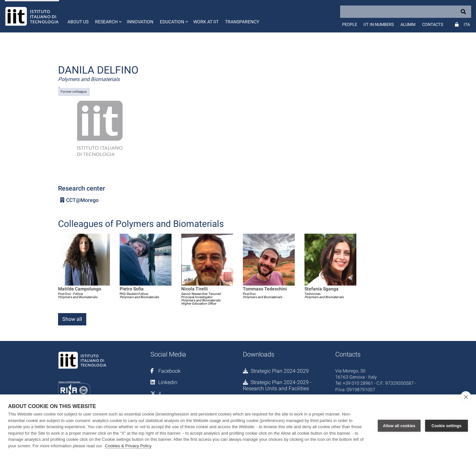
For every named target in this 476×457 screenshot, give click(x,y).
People (350, 24)
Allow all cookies (399, 426)
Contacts (433, 24)
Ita (467, 24)
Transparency (242, 22)
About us (78, 22)
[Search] (406, 12)
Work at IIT (206, 22)
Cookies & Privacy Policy (128, 446)
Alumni (408, 24)
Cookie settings (446, 426)
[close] (466, 397)
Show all (72, 319)
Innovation (140, 22)
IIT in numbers (379, 24)
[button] (108, 16)
